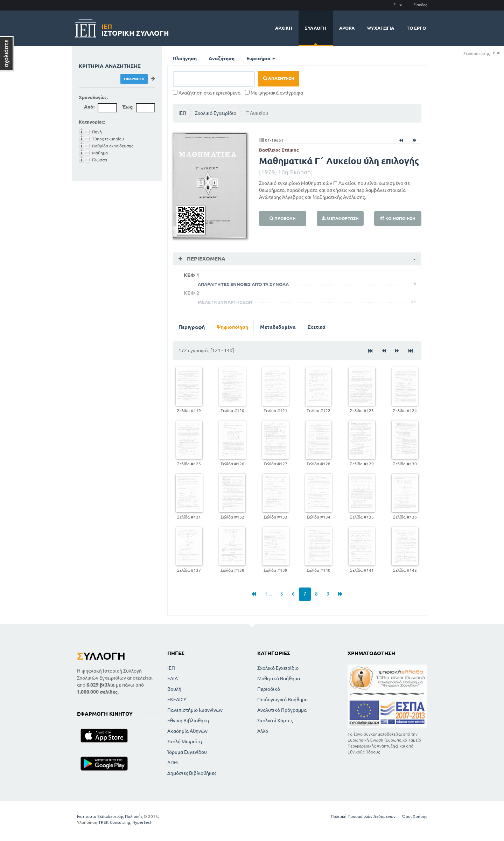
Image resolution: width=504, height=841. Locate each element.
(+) (494, 53)
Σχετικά (317, 327)
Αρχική (284, 28)
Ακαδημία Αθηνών (187, 731)
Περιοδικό (269, 689)
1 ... (268, 594)
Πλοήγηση (185, 58)
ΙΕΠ (182, 113)
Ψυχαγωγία (381, 28)
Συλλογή (316, 28)
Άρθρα (347, 28)
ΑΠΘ (173, 763)
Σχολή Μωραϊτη (185, 742)
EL (398, 5)
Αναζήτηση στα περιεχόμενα (207, 93)
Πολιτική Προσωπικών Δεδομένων (363, 816)
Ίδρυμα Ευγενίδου (187, 752)
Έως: (128, 107)
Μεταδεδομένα (278, 327)
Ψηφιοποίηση (232, 327)
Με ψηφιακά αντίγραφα (274, 93)
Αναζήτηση (222, 58)
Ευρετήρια (261, 58)
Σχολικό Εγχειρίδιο (216, 113)
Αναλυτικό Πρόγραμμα (282, 710)
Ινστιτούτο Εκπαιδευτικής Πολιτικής (110, 816)
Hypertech (142, 822)
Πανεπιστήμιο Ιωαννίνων (195, 710)
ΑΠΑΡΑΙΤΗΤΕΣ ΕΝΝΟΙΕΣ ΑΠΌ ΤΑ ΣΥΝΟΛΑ (243, 284)
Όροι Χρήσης (415, 816)
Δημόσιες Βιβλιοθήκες (192, 773)
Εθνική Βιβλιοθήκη (188, 721)
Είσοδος (420, 5)
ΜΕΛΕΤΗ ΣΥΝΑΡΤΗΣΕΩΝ (225, 302)
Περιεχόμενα (205, 259)
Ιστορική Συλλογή (135, 29)
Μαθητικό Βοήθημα (279, 679)
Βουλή (174, 689)
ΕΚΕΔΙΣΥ (177, 700)
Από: (89, 107)
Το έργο (416, 28)
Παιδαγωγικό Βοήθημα (282, 700)
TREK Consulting (114, 822)
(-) (498, 53)
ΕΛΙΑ (173, 679)
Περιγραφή (192, 327)
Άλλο (263, 731)
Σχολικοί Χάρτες (275, 721)
